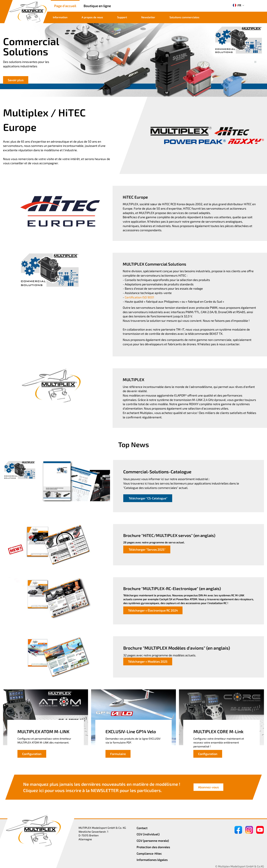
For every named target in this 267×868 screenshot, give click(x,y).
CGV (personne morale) (153, 841)
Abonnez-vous (208, 787)
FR (237, 5)
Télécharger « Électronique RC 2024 (153, 610)
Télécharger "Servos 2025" (147, 549)
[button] (255, 58)
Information (60, 17)
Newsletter (148, 17)
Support (122, 17)
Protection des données (153, 847)
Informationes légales (152, 860)
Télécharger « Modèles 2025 (148, 661)
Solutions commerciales (184, 17)
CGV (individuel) (148, 834)
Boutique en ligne (97, 6)
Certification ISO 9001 (139, 297)
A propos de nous (92, 17)
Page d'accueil (65, 6)
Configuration (32, 754)
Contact (142, 828)
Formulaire (118, 754)
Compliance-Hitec (149, 853)
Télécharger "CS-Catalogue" (148, 498)
